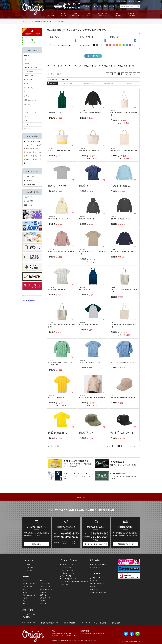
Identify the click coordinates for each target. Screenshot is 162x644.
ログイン (108, 6)
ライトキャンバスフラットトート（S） (124, 150)
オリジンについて (30, 623)
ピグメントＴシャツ (93, 185)
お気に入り (88, 6)
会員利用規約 (116, 623)
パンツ (26, 120)
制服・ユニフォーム (30, 100)
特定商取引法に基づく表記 (50, 623)
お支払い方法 (94, 581)
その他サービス (95, 589)
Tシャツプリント (28, 567)
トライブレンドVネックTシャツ (93, 361)
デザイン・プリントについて (71, 560)
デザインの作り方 (66, 567)
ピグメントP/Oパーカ (93, 218)
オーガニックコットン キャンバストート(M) (124, 290)
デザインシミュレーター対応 (61, 45)
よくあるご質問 (29, 201)
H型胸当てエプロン (62, 112)
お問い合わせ (28, 205)
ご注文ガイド (28, 197)
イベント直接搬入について (98, 592)
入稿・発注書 (28, 610)
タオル (26, 92)
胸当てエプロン (93, 289)
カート (117, 6)
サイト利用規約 (101, 623)
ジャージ (27, 116)
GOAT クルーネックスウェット (124, 185)
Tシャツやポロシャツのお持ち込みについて (74, 582)
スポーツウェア (29, 71)
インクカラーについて (67, 573)
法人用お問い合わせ (96, 567)
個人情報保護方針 (70, 623)
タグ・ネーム (28, 129)
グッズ (26, 124)
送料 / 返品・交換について (98, 584)
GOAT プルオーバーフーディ (62, 218)
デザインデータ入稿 (29, 614)
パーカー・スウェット (31, 67)
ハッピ (26, 108)
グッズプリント (27, 570)
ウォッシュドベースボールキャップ (124, 397)
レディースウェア (29, 76)
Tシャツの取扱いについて (68, 579)
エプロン (27, 96)
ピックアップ (28, 560)
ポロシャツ (27, 63)
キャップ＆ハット (29, 88)
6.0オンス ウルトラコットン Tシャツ (93, 397)
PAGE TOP (81, 498)
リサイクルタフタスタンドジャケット (62, 251)
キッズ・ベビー (29, 80)
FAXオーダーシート (30, 184)
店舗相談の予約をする (125, 544)
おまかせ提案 (28, 180)
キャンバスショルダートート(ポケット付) (124, 113)
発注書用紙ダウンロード (30, 617)
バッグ (26, 84)
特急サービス (94, 586)
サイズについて (95, 578)
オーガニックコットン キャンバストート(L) (62, 325)
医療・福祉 (27, 104)
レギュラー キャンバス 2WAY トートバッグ (124, 325)
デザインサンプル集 (66, 565)
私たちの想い (27, 565)
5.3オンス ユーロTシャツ (62, 397)
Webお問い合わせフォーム (98, 565)
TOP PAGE (26, 21)
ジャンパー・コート (30, 112)
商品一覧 (27, 55)
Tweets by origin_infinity (29, 300)
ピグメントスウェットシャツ (124, 218)
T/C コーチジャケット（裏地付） (93, 112)
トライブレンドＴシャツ (62, 289)
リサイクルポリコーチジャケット (124, 251)
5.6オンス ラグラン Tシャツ (93, 324)
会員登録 (98, 6)
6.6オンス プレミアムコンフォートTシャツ (93, 252)
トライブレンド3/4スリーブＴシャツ (124, 361)
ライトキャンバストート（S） (93, 150)
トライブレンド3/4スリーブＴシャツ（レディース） (62, 363)
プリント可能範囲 (66, 576)
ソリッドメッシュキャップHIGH (124, 432)
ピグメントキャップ (93, 432)
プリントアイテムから (31, 176)
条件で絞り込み (93, 56)
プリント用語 (64, 585)
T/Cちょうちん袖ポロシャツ (62, 432)
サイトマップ (86, 623)
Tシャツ (26, 59)
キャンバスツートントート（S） (62, 150)
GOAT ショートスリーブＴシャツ (62, 185)
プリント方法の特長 (66, 570)
